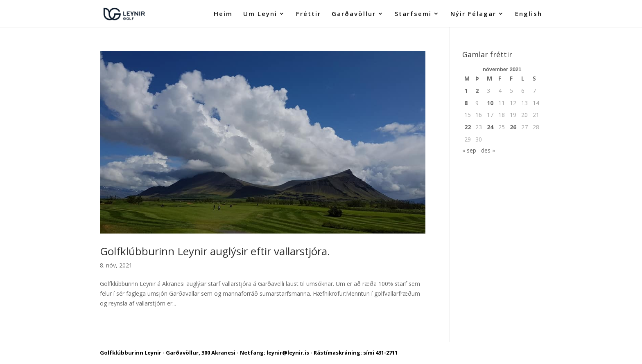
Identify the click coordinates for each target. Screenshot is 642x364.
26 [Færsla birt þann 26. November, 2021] (513, 127)
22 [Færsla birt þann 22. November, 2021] (468, 127)
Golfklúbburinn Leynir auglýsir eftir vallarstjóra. (215, 251)
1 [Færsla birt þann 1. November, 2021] (466, 91)
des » (488, 150)
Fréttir (309, 14)
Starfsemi (413, 14)
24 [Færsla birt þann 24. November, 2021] (490, 127)
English (529, 14)
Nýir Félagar (473, 14)
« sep (469, 150)
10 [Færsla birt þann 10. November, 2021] (490, 103)
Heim (223, 14)
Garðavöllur (354, 14)
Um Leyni (260, 14)
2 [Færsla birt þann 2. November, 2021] (477, 91)
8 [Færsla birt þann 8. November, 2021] (466, 103)
